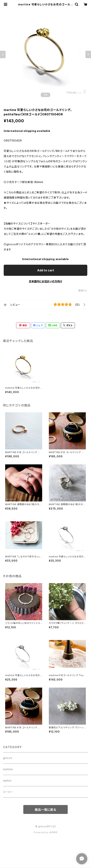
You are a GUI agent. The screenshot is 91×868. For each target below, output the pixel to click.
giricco (8, 758)
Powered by (45, 832)
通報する (83, 291)
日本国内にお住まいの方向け (45, 281)
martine (8, 769)
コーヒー (8, 792)
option (7, 780)
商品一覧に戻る (45, 810)
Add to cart (46, 270)
